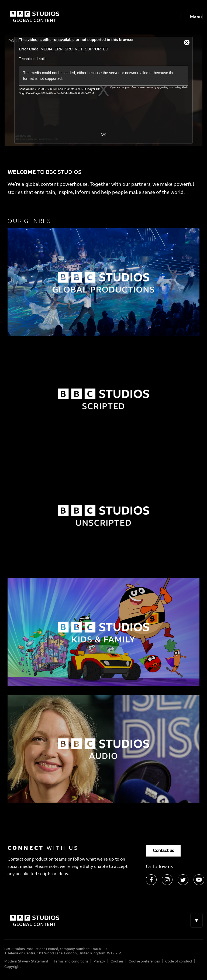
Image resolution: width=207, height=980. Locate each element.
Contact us (163, 850)
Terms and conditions (71, 961)
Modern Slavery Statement (26, 961)
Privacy (99, 961)
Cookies (117, 961)
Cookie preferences (144, 961)
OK (103, 134)
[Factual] (103, 282)
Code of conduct (179, 961)
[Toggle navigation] (192, 16)
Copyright (13, 967)
